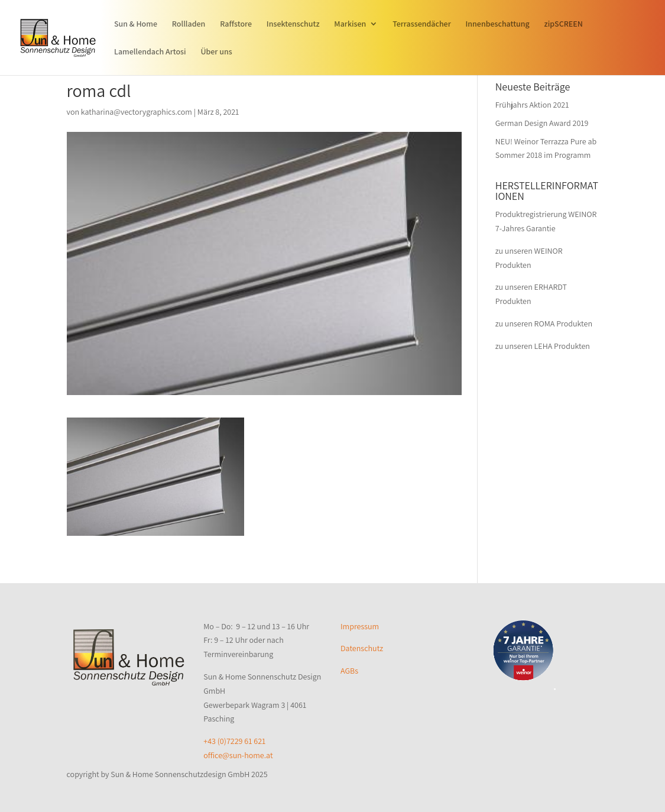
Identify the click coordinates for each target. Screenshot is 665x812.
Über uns (216, 52)
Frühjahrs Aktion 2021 (532, 105)
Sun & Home (136, 24)
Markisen (350, 24)
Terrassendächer (422, 24)
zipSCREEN (564, 24)
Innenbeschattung (498, 24)
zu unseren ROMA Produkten (544, 323)
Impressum (360, 626)
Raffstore (236, 24)
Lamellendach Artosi (150, 52)
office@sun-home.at (238, 755)
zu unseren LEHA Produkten (543, 346)
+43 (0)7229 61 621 (234, 741)
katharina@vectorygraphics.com (137, 112)
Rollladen (189, 24)
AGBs (349, 671)
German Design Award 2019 (542, 123)
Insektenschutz (293, 24)
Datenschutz (362, 648)
